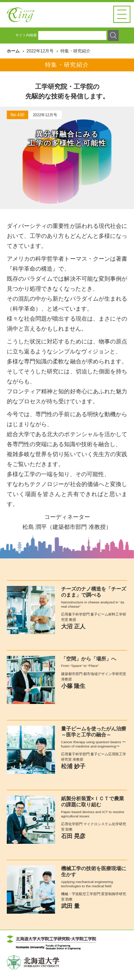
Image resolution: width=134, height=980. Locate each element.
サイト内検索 (26, 41)
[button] (122, 14)
